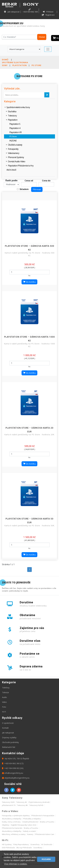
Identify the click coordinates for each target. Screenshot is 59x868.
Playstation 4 (15, 128)
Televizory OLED (8, 802)
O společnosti (8, 723)
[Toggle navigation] (48, 49)
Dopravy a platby (9, 737)
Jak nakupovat (12, 12)
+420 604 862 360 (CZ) (13, 763)
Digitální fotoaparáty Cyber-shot (24, 825)
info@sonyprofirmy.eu (13, 773)
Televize (6, 692)
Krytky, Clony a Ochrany (11, 822)
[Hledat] (20, 37)
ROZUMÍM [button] (46, 859)
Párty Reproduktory (21, 844)
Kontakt (5, 728)
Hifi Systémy (7, 844)
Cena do (46, 181)
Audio (4, 697)
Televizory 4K (22, 802)
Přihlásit (48, 12)
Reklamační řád (9, 747)
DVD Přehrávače (8, 848)
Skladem (24, 189)
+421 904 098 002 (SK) (13, 768)
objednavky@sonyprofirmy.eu (16, 778)
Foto (4, 707)
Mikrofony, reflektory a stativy (14, 834)
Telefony (6, 688)
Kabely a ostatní (29, 831)
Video (4, 702)
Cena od (29, 181)
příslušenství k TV (9, 805)
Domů (5, 60)
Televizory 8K (22, 805)
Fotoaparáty (13, 149)
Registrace (48, 15)
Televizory (12, 116)
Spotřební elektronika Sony (18, 107)
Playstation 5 (15, 124)
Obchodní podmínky (10, 742)
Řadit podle (11, 180)
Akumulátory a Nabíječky (12, 819)
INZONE (13, 141)
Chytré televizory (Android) (39, 802)
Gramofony (35, 844)
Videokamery (14, 153)
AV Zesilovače (47, 844)
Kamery (30, 834)
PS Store (37, 65)
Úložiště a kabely (15, 145)
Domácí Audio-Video (17, 161)
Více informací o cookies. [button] (16, 864)
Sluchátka (12, 111)
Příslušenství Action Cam (45, 834)
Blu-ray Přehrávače (24, 848)
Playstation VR (15, 132)
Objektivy (6, 825)
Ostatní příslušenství (30, 822)
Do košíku (29, 282)
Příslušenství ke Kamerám (12, 828)
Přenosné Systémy (16, 157)
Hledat (42, 37)
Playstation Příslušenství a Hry (21, 166)
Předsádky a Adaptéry (32, 819)
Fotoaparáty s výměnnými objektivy (16, 816)
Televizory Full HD (36, 805)
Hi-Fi (4, 712)
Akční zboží (11, 170)
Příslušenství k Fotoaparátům (43, 816)
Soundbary (38, 848)
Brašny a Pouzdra (47, 822)
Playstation (20, 65)
